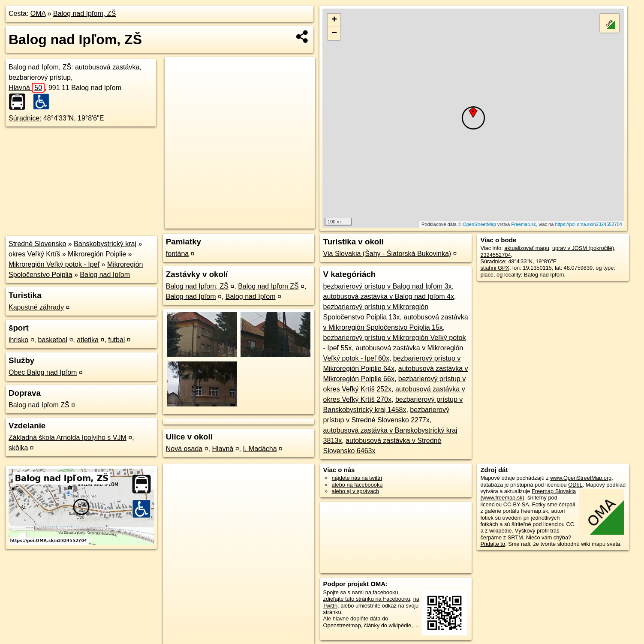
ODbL (575, 485)
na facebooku (382, 592)
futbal (116, 340)
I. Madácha (260, 449)
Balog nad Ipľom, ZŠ (84, 14)
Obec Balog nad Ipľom (43, 372)
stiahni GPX (495, 268)
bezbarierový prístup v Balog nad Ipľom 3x (388, 286)
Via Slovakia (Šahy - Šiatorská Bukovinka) (387, 254)
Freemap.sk (524, 224)
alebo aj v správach (355, 491)
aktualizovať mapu (527, 248)
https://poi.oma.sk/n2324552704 (588, 224)
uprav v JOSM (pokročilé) (583, 248)
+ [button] (334, 20)
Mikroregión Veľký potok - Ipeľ (54, 264)
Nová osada (184, 449)
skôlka (18, 448)
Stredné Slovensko (37, 244)
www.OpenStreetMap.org (581, 478)
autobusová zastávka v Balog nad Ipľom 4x (389, 296)
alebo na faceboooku (357, 485)
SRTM (515, 537)
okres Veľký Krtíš (34, 254)
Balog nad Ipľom (105, 275)
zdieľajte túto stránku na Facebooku (367, 599)
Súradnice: (25, 118)
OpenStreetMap (479, 224)
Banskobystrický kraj (105, 244)
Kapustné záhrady (36, 307)
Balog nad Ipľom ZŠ (39, 405)
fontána (177, 254)
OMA (38, 14)
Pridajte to (493, 544)
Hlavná (27, 88)
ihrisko (18, 340)
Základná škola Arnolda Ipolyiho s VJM (68, 438)
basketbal (53, 340)
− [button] (334, 33)
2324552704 (495, 255)
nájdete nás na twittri (357, 478)
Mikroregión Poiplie (97, 254)
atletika (88, 340)
